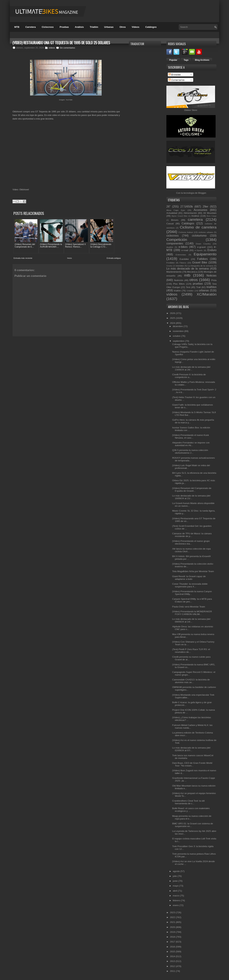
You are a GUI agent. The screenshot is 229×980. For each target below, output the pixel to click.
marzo (176, 896)
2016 (173, 947)
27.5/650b (187, 207)
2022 (173, 917)
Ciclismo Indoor (186, 232)
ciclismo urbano (206, 232)
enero (176, 905)
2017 (173, 942)
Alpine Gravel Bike (179, 216)
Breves (175, 220)
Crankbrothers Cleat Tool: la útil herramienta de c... (188, 802)
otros (194, 280)
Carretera (31, 27)
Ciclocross (48, 27)
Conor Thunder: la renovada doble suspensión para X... (190, 585)
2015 (173, 952)
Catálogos (151, 27)
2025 (173, 318)
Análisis (79, 27)
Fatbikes (202, 259)
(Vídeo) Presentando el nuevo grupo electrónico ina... (191, 542)
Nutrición (179, 280)
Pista (214, 280)
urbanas (204, 290)
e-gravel (202, 247)
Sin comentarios (67, 48)
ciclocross (172, 236)
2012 (173, 966)
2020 (173, 927)
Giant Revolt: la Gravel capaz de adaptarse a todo (189, 578)
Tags (186, 60)
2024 (173, 323)
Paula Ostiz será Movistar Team (188, 607)
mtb (187, 275)
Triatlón (94, 27)
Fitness (183, 263)
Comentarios (176, 80)
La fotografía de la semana (201, 266)
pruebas (198, 284)
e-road (185, 250)
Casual (170, 224)
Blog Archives (202, 60)
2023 (173, 913)
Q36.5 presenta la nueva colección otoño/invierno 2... (190, 452)
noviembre (179, 331)
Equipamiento (205, 254)
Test (188, 287)
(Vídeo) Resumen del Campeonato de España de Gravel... (192, 490)
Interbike (180, 266)
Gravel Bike (200, 263)
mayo (176, 886)
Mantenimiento (174, 272)
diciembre (178, 326)
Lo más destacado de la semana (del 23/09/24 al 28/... (191, 368)
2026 (173, 313)
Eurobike (184, 259)
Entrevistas (181, 255)
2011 (173, 971)
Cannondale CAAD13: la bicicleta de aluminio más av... (191, 681)
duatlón (170, 247)
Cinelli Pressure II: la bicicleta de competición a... (189, 376)
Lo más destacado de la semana (188, 269)
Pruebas (64, 27)
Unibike (190, 291)
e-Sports (199, 250)
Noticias (212, 276)
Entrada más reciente (23, 258)
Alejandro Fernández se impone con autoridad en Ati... (191, 444)
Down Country (203, 244)
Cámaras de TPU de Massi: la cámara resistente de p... (192, 535)
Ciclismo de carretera (198, 227)
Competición (177, 240)
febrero (177, 900)
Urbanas (109, 27)
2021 (173, 922)
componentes (175, 244)
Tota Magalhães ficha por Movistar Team (193, 571)
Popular (173, 60)
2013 (173, 961)
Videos (135, 27)
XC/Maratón (207, 294)
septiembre (179, 341)
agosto (177, 871)
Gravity (169, 266)
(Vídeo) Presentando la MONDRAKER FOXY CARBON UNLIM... (192, 613)
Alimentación (190, 213)
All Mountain (210, 213)
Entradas (175, 74)
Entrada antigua (114, 258)
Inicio (70, 258)
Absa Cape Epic (176, 210)
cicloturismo (199, 236)
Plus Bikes (179, 284)
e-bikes (183, 247)
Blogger (202, 193)
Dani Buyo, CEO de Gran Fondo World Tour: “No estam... (192, 764)
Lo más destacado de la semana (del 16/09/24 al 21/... (191, 497)
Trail (198, 287)
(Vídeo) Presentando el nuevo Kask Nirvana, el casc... (190, 436)
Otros (123, 27)
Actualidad (172, 213)
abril (175, 891)
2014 (173, 956)
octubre (177, 336)
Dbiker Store (191, 110)
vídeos (52, 48)
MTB (17, 27)
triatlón (177, 291)
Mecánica (192, 272)
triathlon (211, 287)
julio (175, 876)
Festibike (171, 263)
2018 (173, 937)
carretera (195, 220)
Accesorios (201, 210)
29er (205, 207)
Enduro (212, 250)
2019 (173, 932)
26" (168, 207)
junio (176, 881)
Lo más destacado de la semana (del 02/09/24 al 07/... (191, 749)
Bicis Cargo (212, 216)
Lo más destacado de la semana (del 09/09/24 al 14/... (191, 620)
